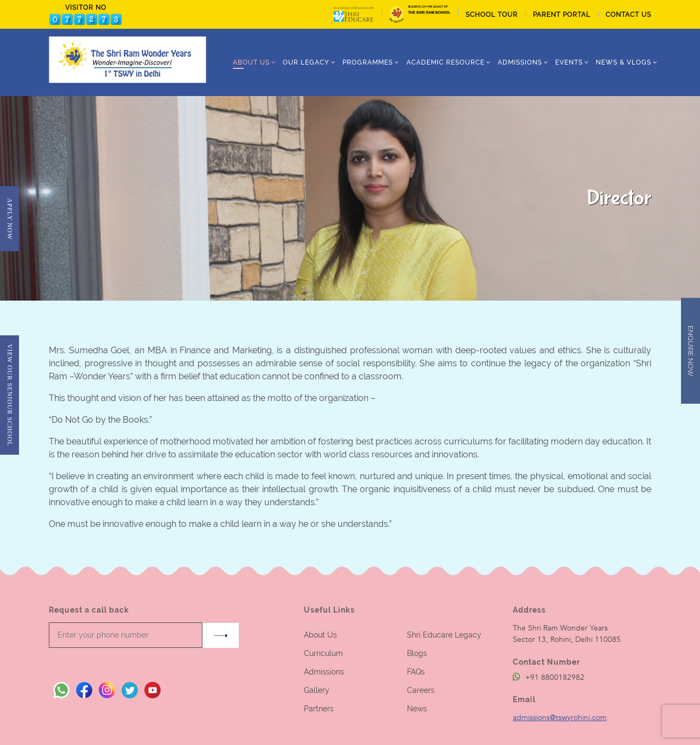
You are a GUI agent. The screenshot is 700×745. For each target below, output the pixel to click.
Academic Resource (446, 62)
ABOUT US (251, 62)
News (417, 709)
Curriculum (323, 653)
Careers (421, 690)
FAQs (416, 672)
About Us (320, 635)
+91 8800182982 (549, 677)
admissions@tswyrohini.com (560, 718)
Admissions (324, 672)
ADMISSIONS (520, 62)
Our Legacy (306, 62)
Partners (319, 709)
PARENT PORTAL (562, 15)
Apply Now (9, 219)
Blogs (417, 653)
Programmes (368, 62)
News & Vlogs (623, 62)
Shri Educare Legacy (444, 635)
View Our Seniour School (9, 395)
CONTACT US (628, 15)
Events (569, 62)
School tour (492, 15)
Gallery (317, 690)
